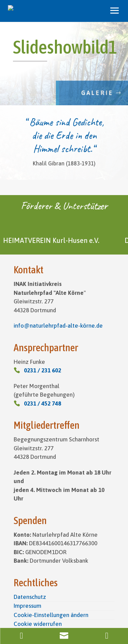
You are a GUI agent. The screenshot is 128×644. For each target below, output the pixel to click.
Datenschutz (30, 597)
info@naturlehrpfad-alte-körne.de (58, 326)
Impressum (27, 606)
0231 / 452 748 (42, 403)
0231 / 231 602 (42, 370)
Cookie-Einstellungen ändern (51, 615)
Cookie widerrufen (38, 624)
